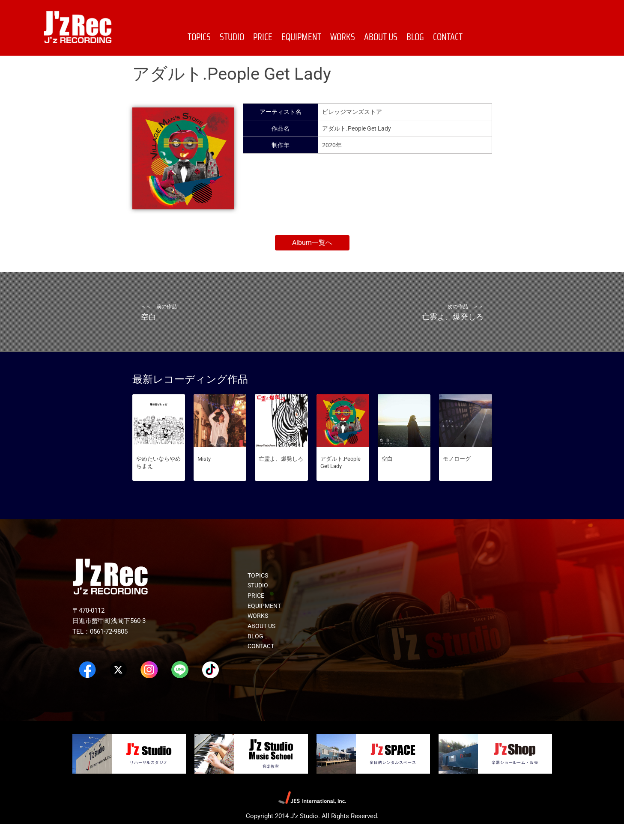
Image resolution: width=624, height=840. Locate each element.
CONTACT (448, 37)
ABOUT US (381, 37)
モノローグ (457, 475)
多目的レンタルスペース (393, 779)
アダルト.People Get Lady (340, 479)
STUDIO (232, 37)
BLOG (415, 37)
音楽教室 (271, 782)
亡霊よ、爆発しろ (281, 475)
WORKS (343, 37)
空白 (387, 475)
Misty (204, 475)
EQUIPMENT (301, 37)
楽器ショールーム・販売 (515, 779)
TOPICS (199, 37)
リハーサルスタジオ (149, 778)
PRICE (263, 37)
